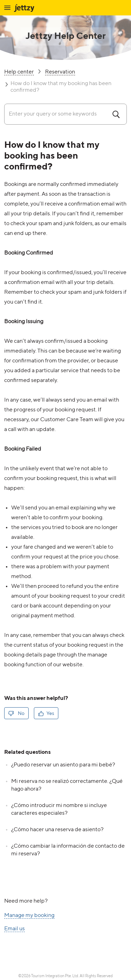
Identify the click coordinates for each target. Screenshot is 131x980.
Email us (14, 929)
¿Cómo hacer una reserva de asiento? (57, 830)
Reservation (60, 72)
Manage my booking (29, 916)
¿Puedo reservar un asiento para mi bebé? (63, 765)
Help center (19, 72)
